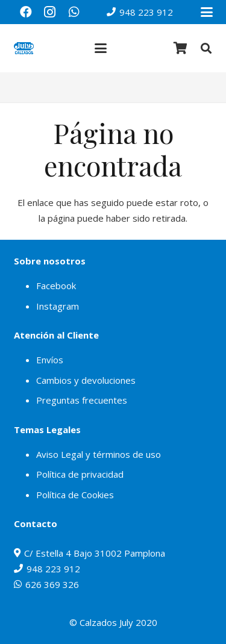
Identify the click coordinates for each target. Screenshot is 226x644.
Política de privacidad (80, 474)
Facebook (56, 286)
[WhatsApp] (74, 12)
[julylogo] (24, 48)
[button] (207, 12)
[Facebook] (26, 12)
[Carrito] (181, 48)
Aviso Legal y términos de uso (99, 454)
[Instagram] (50, 12)
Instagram (58, 306)
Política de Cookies (75, 495)
